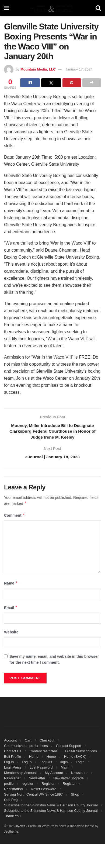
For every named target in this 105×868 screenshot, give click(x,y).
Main (65, 768)
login (64, 763)
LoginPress (13, 768)
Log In (9, 763)
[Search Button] (98, 8)
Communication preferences (26, 747)
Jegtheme (11, 833)
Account (10, 741)
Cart (28, 741)
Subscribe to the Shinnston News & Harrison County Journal (51, 806)
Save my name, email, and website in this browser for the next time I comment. (54, 660)
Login (80, 763)
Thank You (12, 817)
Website (11, 633)
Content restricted (43, 752)
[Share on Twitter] (51, 83)
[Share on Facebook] (30, 83)
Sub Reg (11, 801)
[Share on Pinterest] (72, 83)
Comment (15, 516)
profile (9, 785)
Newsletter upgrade (69, 779)
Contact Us (13, 752)
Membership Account (20, 774)
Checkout (47, 741)
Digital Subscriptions (81, 752)
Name (11, 585)
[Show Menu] (7, 8)
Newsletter (79, 774)
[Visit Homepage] (52, 8)
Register (48, 785)
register (28, 785)
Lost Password (41, 768)
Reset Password (44, 790)
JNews (20, 827)
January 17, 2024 (79, 69)
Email (11, 609)
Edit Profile (13, 758)
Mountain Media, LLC (38, 69)
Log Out (46, 763)
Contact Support (69, 747)
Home (34, 758)
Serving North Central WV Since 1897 (33, 795)
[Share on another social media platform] (92, 83)
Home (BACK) (75, 758)
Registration (13, 790)
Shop (75, 795)
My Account (54, 774)
